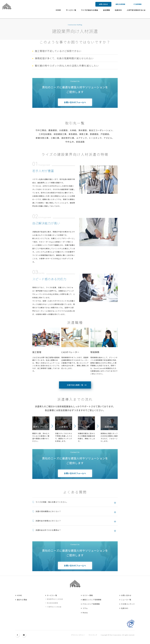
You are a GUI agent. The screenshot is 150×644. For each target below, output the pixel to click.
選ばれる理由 (22, 600)
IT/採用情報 (138, 4)
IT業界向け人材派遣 (54, 607)
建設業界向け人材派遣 (55, 599)
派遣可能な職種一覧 (75, 385)
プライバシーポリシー (78, 635)
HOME (58, 10)
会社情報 (106, 10)
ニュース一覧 (126, 600)
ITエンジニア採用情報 (91, 604)
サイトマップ (93, 635)
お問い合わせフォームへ (75, 102)
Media (85, 613)
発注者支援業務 (52, 603)
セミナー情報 (88, 595)
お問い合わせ (103, 4)
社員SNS (118, 10)
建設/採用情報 (120, 4)
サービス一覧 (71, 10)
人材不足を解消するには (136, 10)
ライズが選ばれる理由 (90, 10)
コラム (85, 608)
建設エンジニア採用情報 (92, 600)
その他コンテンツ (128, 604)
